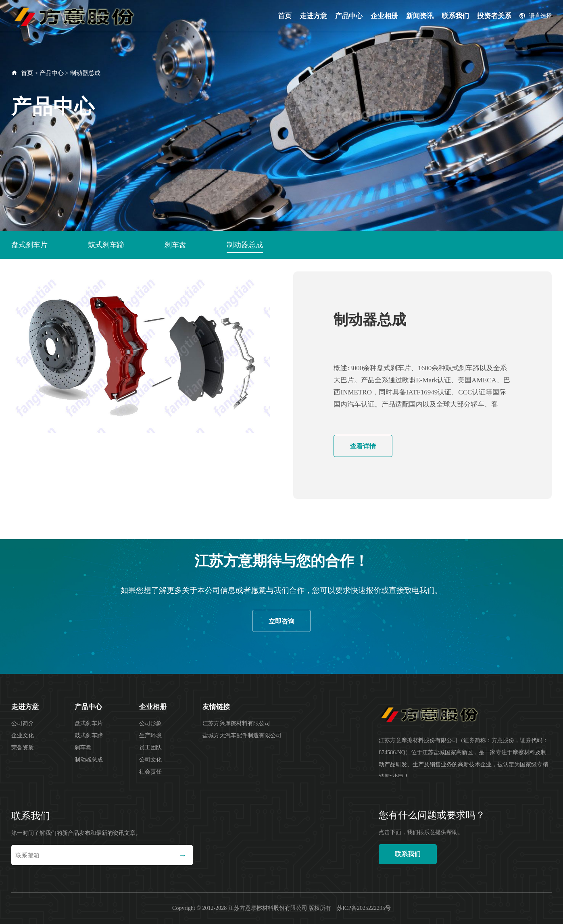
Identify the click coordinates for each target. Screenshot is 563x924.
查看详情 (363, 446)
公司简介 (23, 723)
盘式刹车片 (29, 245)
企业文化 (23, 735)
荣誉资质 (23, 748)
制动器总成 (85, 73)
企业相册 (384, 16)
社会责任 (150, 772)
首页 (285, 16)
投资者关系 (494, 16)
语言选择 (536, 16)
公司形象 (150, 723)
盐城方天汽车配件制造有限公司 (242, 735)
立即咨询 (281, 621)
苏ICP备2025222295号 (364, 908)
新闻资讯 (420, 16)
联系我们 (455, 16)
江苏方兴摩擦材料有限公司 (236, 723)
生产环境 (150, 735)
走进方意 (313, 16)
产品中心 (349, 16)
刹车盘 (175, 245)
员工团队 (150, 748)
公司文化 (150, 760)
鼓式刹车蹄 (106, 245)
